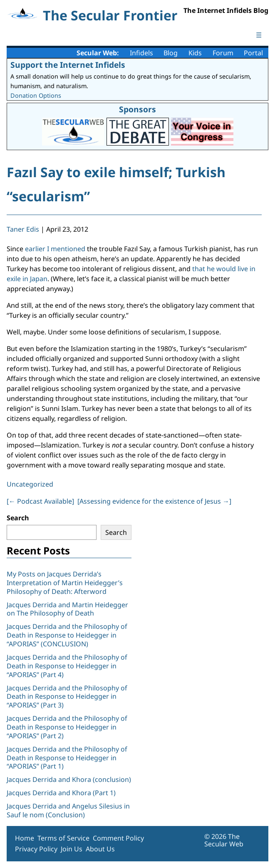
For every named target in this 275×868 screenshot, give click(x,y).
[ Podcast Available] (40, 501)
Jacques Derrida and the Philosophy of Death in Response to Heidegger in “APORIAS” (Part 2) (67, 727)
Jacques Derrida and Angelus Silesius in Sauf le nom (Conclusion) (68, 810)
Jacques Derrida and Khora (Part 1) (61, 793)
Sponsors (137, 109)
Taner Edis (23, 229)
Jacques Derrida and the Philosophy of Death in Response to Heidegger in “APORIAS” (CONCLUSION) (67, 635)
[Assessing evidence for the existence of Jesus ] (154, 501)
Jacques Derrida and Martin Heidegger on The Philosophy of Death (67, 609)
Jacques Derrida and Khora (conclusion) (69, 779)
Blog (171, 53)
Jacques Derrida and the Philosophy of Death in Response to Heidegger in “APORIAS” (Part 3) (67, 697)
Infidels (141, 53)
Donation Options (36, 95)
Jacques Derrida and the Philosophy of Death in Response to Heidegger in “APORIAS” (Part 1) (67, 758)
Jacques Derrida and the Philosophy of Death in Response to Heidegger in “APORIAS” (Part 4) (67, 666)
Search (18, 518)
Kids (195, 53)
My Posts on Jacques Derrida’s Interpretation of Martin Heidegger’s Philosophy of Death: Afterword (65, 583)
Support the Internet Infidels (68, 65)
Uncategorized (30, 484)
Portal (253, 53)
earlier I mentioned (55, 249)
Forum (223, 53)
